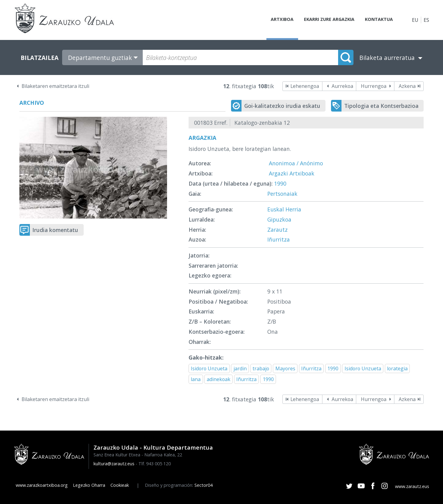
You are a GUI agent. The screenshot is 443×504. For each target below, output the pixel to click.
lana (196, 379)
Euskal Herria (284, 209)
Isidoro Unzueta (209, 368)
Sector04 (204, 485)
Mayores (285, 368)
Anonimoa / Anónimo (296, 163)
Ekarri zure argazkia (323, 20)
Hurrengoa (374, 86)
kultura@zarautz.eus (114, 464)
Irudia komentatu (55, 230)
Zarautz (277, 230)
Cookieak (120, 485)
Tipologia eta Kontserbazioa (381, 106)
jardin (240, 368)
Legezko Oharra (89, 485)
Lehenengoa (305, 86)
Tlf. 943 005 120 (155, 464)
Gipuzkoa (279, 219)
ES (426, 20)
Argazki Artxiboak (292, 173)
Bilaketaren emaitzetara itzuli (55, 86)
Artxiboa (273, 20)
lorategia (397, 368)
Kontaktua (377, 20)
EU (415, 20)
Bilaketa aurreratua (387, 58)
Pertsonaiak (282, 194)
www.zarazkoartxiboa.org (42, 485)
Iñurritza (279, 239)
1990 (280, 183)
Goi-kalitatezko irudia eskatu (282, 106)
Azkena (407, 86)
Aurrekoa (342, 86)
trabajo (261, 368)
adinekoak (219, 379)
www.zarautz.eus (412, 486)
